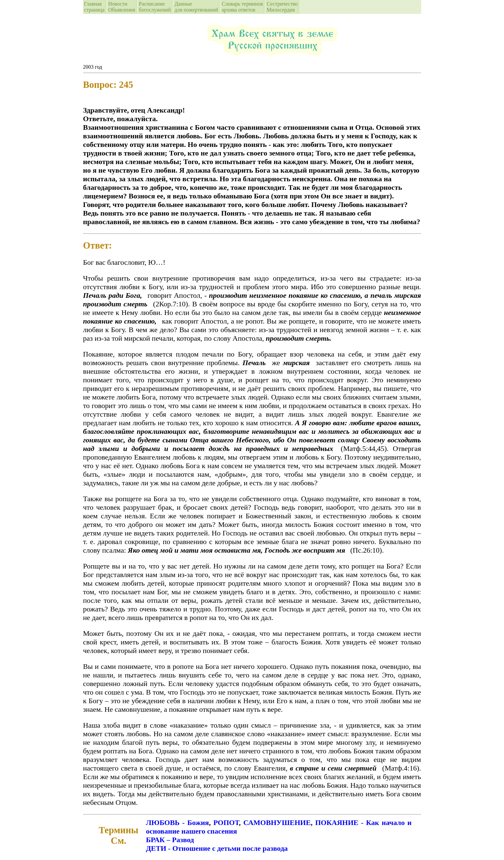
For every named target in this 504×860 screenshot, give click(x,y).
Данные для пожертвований (196, 7)
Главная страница (94, 7)
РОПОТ (226, 823)
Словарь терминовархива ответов (242, 7)
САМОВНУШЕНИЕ (277, 823)
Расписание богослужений (155, 7)
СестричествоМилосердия (282, 7)
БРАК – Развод (170, 840)
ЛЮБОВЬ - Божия (177, 823)
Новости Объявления (122, 7)
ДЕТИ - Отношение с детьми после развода (217, 848)
